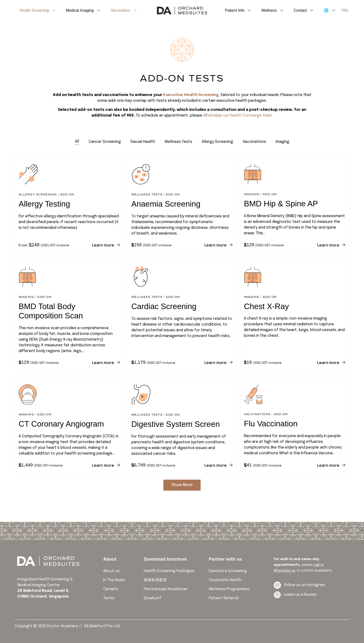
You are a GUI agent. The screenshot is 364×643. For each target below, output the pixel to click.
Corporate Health (225, 580)
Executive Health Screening (191, 95)
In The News (114, 580)
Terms (109, 598)
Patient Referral (224, 598)
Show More (182, 485)
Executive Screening (228, 571)
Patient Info (238, 11)
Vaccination (123, 11)
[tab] (77, 142)
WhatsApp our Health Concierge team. (238, 115)
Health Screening (37, 11)
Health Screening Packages (169, 571)
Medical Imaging (83, 11)
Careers (111, 589)
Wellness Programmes (229, 589)
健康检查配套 (155, 580)
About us (112, 571)
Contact (303, 11)
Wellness (272, 11)
